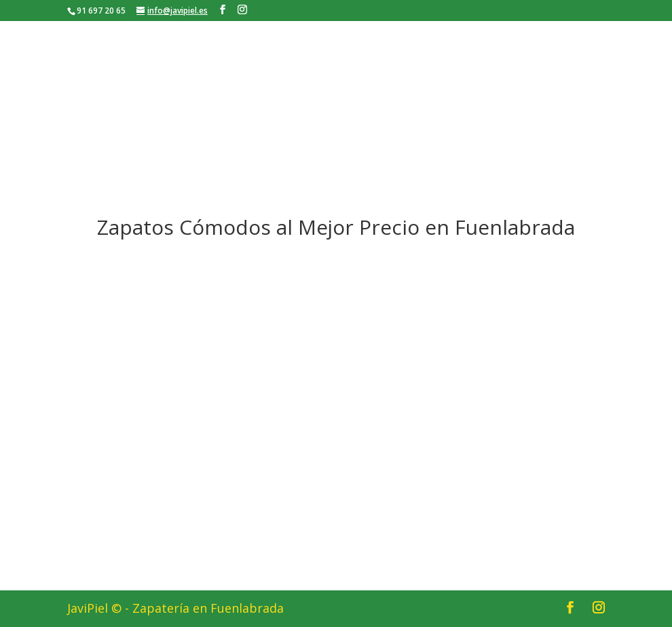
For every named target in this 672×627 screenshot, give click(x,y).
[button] (339, 410)
